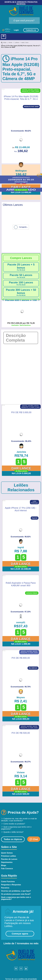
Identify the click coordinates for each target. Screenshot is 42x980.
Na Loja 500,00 (21, 794)
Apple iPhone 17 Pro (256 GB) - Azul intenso (21, 509)
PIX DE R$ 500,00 (21, 733)
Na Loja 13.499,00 (21, 192)
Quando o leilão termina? (12, 832)
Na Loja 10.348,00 (21, 569)
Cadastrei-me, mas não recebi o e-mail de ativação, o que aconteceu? (19, 820)
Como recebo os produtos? (13, 824)
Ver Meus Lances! (21, 190)
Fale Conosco (7, 869)
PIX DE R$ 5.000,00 (21, 412)
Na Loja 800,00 (21, 719)
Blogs (4, 865)
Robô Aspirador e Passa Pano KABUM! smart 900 (21, 584)
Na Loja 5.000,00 (21, 473)
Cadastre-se (31, 30)
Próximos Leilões (9, 856)
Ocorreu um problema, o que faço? (16, 891)
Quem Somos (7, 853)
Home (10, 43)
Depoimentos (7, 862)
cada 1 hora (25, 43)
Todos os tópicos (13, 839)
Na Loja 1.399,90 (21, 644)
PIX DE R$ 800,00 (21, 658)
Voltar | (5, 43)
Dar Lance (21, 187)
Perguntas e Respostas (11, 885)
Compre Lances (21, 258)
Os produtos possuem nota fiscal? (16, 894)
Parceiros (5, 888)
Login (16, 30)
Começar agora (20, 934)
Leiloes (17, 43)
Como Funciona (8, 882)
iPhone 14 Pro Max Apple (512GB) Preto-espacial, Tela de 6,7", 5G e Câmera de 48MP (21, 46)
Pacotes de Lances (9, 859)
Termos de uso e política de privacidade (21, 979)
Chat (34, 839)
